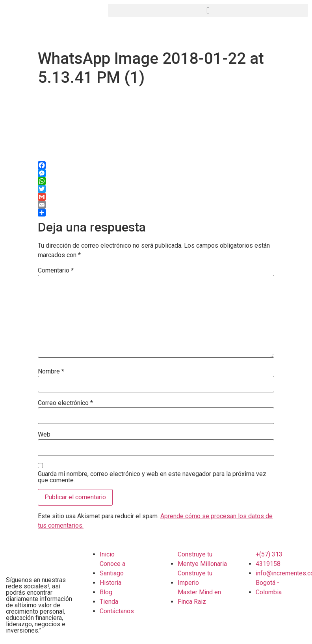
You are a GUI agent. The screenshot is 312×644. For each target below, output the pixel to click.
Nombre (51, 371)
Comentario (56, 271)
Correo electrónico (65, 403)
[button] (208, 10)
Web (44, 435)
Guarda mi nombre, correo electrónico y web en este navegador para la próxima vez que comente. (152, 477)
